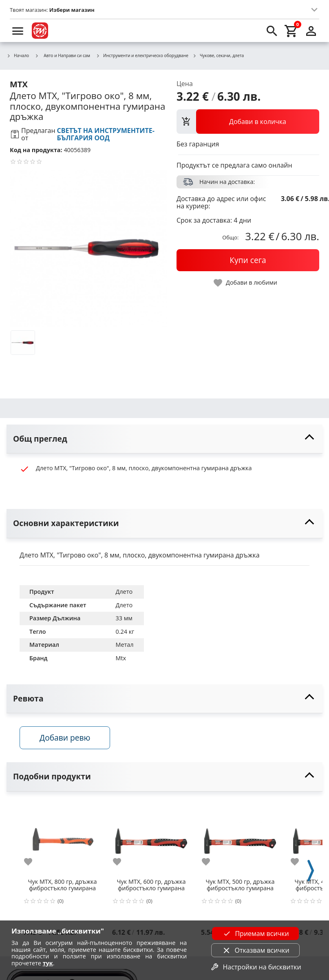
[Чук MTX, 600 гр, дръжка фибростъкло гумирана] (151, 838)
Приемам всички (255, 934)
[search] (272, 31)
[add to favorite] (33, 862)
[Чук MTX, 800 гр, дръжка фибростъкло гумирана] (62, 838)
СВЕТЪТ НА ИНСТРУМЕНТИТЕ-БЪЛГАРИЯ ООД (106, 134)
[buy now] (248, 260)
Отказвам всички (256, 950)
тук (48, 963)
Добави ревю (65, 738)
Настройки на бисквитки (255, 967)
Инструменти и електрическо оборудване (142, 56)
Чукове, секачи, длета (218, 56)
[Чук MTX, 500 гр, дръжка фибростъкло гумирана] (240, 838)
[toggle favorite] (246, 283)
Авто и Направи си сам (62, 55)
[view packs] (248, 122)
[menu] (18, 31)
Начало (18, 56)
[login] (311, 31)
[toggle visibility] (164, 439)
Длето (124, 592)
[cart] (291, 31)
